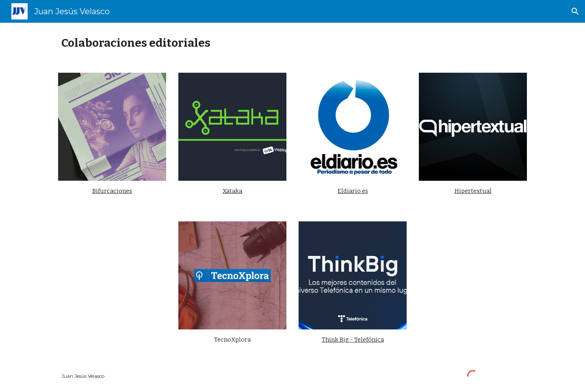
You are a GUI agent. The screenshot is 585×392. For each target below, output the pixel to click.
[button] (575, 11)
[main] (292, 43)
